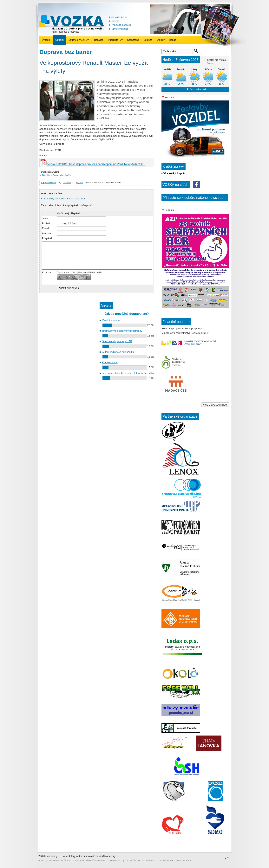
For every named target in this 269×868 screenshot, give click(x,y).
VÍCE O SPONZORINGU (215, 405)
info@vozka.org (107, 856)
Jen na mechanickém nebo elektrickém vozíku (128, 373)
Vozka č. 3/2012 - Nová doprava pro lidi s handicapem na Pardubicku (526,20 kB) (96, 164)
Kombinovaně (110, 362)
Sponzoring (133, 40)
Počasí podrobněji (196, 89)
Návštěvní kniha (120, 29)
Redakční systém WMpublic (141, 861)
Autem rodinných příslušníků (118, 352)
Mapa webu (115, 861)
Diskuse (66, 183)
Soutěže (148, 40)
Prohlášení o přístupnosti (90, 861)
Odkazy (161, 40)
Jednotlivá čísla (119, 17)
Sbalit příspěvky (77, 199)
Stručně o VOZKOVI (79, 40)
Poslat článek (50, 183)
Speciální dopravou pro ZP (117, 341)
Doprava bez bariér (62, 175)
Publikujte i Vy (115, 40)
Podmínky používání (60, 861)
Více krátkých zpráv (174, 173)
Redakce (99, 40)
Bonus (173, 40)
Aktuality (59, 40)
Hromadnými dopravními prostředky (122, 331)
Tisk (81, 183)
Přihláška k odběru (121, 25)
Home (41, 861)
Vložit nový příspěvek (54, 199)
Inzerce (115, 21)
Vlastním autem (111, 320)
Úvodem (46, 40)
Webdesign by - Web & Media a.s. (177, 861)
